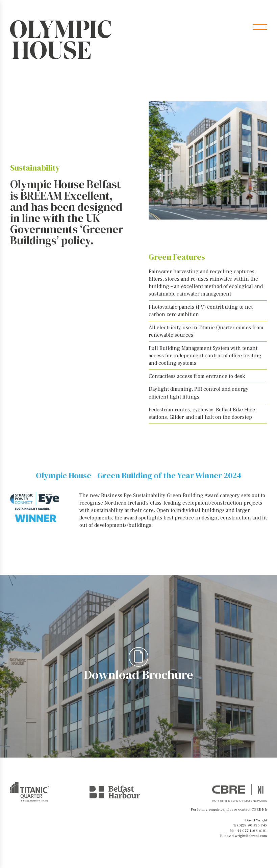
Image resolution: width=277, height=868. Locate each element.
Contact (196, 27)
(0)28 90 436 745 (252, 825)
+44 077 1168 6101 (251, 831)
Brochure (233, 27)
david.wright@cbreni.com (246, 836)
